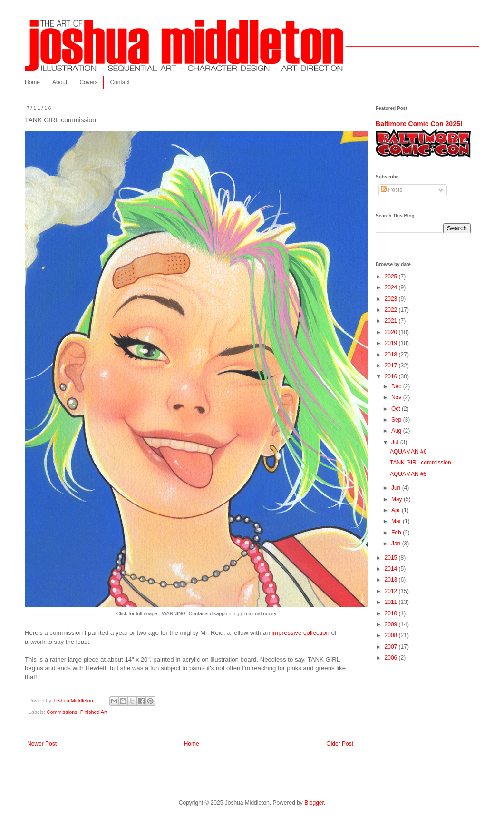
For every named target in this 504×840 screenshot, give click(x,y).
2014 (392, 569)
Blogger (314, 803)
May (397, 499)
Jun (397, 488)
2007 (392, 647)
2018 (392, 355)
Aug (397, 431)
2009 (392, 624)
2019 (392, 343)
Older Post (340, 744)
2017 (392, 366)
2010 (392, 613)
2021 (392, 321)
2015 (392, 558)
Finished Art (94, 712)
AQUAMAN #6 (408, 452)
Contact (120, 82)
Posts (392, 190)
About (60, 82)
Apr (397, 510)
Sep (397, 420)
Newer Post (42, 744)
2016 (392, 376)
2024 (392, 287)
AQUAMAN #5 (408, 474)
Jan (397, 544)
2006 (392, 658)
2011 (392, 602)
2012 (392, 591)
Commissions (62, 712)
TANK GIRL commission (421, 463)
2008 (392, 635)
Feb (397, 533)
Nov (397, 397)
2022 (392, 310)
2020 (392, 332)
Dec (397, 386)
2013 (392, 580)
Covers (88, 82)
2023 (392, 299)
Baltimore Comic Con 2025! (419, 124)
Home (32, 82)
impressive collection (300, 633)
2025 (392, 277)
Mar (397, 521)
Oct (397, 409)
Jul (396, 442)
